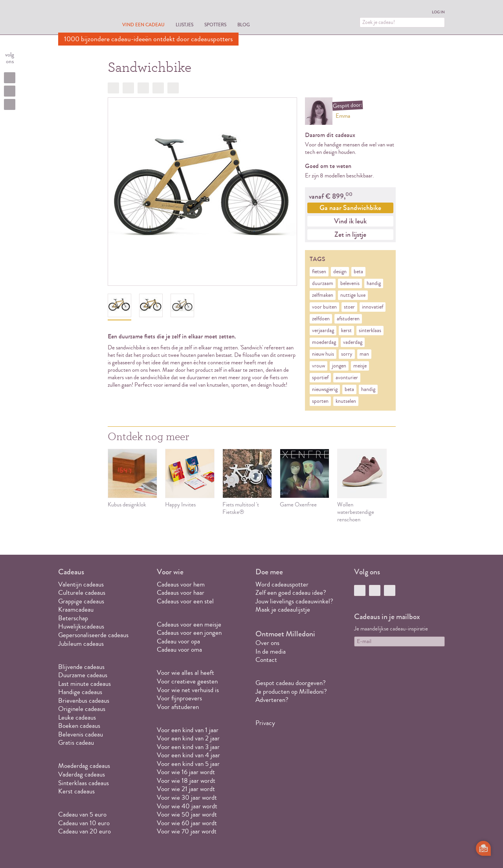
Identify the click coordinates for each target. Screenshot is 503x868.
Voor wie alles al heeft (185, 673)
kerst (346, 331)
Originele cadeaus (82, 709)
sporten (320, 401)
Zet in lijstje (350, 234)
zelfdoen (321, 319)
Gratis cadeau (76, 743)
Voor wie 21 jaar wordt (186, 789)
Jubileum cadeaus (81, 644)
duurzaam (323, 283)
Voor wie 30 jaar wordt (187, 798)
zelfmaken (323, 295)
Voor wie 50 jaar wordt (187, 814)
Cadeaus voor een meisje (189, 624)
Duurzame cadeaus (83, 675)
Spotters (215, 25)
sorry (347, 354)
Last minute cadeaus (84, 684)
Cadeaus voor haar (181, 593)
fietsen (319, 272)
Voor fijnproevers (179, 698)
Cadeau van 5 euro (82, 814)
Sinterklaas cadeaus (84, 783)
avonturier (347, 378)
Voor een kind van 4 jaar (188, 755)
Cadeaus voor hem (181, 584)
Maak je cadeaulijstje (283, 609)
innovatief (373, 307)
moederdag (324, 342)
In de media (271, 651)
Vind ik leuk (350, 221)
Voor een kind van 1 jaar (188, 730)
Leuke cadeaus (77, 717)
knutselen (346, 401)
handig (374, 283)
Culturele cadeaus (82, 593)
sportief (320, 378)
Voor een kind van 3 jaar (188, 747)
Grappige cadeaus (81, 601)
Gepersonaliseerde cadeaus (93, 635)
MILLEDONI (80, 18)
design (340, 272)
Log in (438, 12)
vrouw (319, 366)
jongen (339, 366)
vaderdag (353, 342)
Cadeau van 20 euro (84, 831)
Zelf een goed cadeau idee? (291, 593)
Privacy (265, 723)
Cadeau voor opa (178, 641)
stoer (349, 307)
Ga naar (350, 208)
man (364, 354)
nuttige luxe (353, 295)
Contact (266, 660)
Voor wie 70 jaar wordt (187, 831)
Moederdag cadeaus (84, 766)
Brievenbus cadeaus (84, 701)
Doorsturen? (173, 88)
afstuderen (348, 319)
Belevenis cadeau (81, 734)
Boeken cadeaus (79, 726)
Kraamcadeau (76, 609)
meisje (360, 366)
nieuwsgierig (325, 389)
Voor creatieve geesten (187, 681)
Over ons (267, 643)
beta (358, 272)
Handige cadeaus (80, 692)
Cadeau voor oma (179, 650)
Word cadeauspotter (282, 584)
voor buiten (324, 307)
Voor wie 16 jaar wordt (186, 772)
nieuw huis (323, 354)
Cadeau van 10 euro (84, 823)
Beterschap (73, 618)
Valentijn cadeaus (81, 584)
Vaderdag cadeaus (82, 774)
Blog (244, 25)
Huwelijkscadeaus (81, 626)
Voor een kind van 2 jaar (188, 738)
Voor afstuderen (178, 707)
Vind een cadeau (143, 25)
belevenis (350, 283)
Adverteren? (272, 700)
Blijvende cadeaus (81, 667)
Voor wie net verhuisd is (188, 690)
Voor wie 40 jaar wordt (187, 806)
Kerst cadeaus (76, 791)
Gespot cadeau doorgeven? (291, 683)
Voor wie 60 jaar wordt (187, 823)
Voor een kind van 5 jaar (188, 764)
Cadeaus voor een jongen (190, 633)
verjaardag (323, 331)
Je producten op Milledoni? (291, 692)
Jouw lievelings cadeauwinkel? (294, 601)
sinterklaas (370, 331)
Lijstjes (184, 25)
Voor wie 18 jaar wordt (186, 781)
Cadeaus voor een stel (185, 601)
